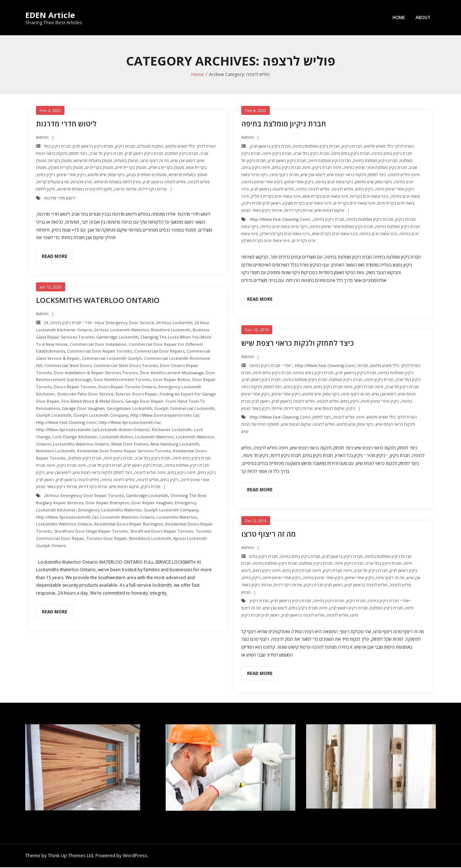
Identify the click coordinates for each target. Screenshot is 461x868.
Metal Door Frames (130, 445)
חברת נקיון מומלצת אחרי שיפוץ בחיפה (375, 168)
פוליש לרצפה (199, 182)
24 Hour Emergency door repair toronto (84, 496)
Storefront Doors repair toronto (162, 532)
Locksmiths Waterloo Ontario (98, 301)
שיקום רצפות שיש (330, 211)
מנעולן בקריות (60, 161)
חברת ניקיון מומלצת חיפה (330, 161)
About (423, 17)
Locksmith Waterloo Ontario (127, 518)
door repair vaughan (152, 503)
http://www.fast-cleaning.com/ (280, 220)
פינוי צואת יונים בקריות (370, 197)
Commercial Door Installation (98, 345)
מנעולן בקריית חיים (131, 168)
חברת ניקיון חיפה (277, 154)
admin (42, 138)
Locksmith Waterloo (154, 437)
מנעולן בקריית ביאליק (166, 168)
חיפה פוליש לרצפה (404, 175)
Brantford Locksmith (171, 330)
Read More (55, 257)
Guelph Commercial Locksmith (184, 409)
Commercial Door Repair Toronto (100, 352)
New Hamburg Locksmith (175, 445)
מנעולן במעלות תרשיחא (93, 161)
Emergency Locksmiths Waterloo (110, 511)
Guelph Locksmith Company (101, 416)
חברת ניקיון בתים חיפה (350, 154)
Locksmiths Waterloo (177, 518)
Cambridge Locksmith (117, 338)
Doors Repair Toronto (75, 387)
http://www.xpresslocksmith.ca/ (130, 423)
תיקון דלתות (46, 190)
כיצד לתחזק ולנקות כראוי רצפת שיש (357, 175)
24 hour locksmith (174, 323)
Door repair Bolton (172, 380)
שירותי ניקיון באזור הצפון (262, 211)
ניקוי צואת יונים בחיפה (334, 182)
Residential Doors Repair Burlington (129, 525)
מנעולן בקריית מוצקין (66, 168)
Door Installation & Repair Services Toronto (96, 373)
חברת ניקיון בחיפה (329, 220)
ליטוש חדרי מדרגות (66, 124)
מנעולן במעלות (126, 161)
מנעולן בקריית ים (99, 168)
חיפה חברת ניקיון (327, 168)
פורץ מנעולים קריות (53, 182)
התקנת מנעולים (151, 147)
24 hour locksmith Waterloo (121, 330)
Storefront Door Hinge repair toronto (91, 532)
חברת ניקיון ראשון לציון (144, 154)
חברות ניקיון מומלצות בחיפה (316, 147)
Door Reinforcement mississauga (172, 373)
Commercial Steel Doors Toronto (126, 366)
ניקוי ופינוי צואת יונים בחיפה (284, 227)
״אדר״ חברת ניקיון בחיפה (72, 323)
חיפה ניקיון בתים (256, 168)
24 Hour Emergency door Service (99, 323)
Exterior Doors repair (136, 395)
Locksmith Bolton (116, 437)
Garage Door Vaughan (83, 409)
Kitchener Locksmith (172, 430)
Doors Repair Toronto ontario (127, 387)
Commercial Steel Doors (68, 366)
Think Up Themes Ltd (71, 856)
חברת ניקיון (356, 601)
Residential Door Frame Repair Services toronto (124, 451)
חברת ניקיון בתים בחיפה (392, 154)
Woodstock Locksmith (150, 539)
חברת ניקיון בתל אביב (311, 154)
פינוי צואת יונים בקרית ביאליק (276, 197)
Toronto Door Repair (107, 539)
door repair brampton (107, 503)
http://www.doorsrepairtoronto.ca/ (165, 416)
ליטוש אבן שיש (183, 161)
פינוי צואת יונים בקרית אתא (325, 197)
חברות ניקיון (125, 147)
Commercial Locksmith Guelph (112, 359)
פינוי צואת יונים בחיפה (379, 234)
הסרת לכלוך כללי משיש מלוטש (191, 147)
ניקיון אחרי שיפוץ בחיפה (263, 182)
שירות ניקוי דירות (153, 190)
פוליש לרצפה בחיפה (313, 190)
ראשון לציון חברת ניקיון (261, 204)
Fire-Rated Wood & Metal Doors (92, 402)
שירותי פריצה (125, 190)
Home (399, 17)
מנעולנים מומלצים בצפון (147, 175)
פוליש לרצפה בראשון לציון (164, 182)
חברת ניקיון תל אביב (106, 154)
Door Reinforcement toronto (122, 380)
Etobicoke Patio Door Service (85, 395)
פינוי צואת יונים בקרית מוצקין (307, 204)
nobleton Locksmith (55, 451)
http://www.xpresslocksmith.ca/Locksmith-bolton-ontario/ (93, 430)
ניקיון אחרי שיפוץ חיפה (395, 190)
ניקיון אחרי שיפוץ (71, 175)
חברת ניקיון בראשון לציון (93, 147)
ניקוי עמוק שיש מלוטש (106, 175)
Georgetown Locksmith (129, 409)
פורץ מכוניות (82, 182)
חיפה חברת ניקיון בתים (291, 168)
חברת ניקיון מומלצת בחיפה (284, 124)
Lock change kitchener (75, 437)
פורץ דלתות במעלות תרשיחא (118, 182)
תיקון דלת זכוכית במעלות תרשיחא (85, 190)
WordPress (135, 856)
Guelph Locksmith (54, 416)
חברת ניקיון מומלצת (182, 154)
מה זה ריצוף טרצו (155, 161)
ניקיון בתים (46, 175)
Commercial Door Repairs (159, 352)
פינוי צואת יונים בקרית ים (354, 204)
